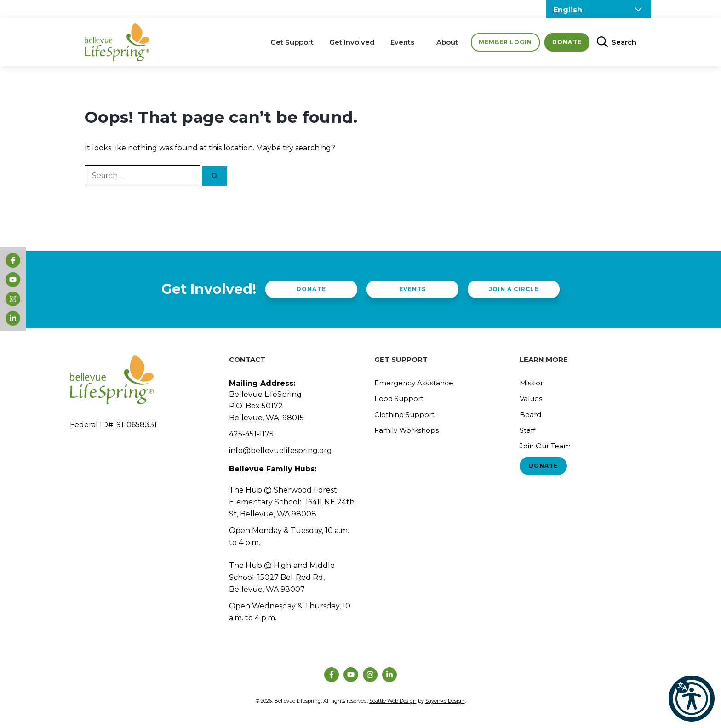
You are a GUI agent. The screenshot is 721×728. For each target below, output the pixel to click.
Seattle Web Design (393, 701)
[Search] (215, 176)
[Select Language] (599, 9)
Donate (567, 42)
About (447, 42)
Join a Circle (513, 289)
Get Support (292, 42)
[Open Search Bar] (613, 42)
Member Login (505, 42)
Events (402, 42)
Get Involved (352, 42)
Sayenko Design (445, 701)
